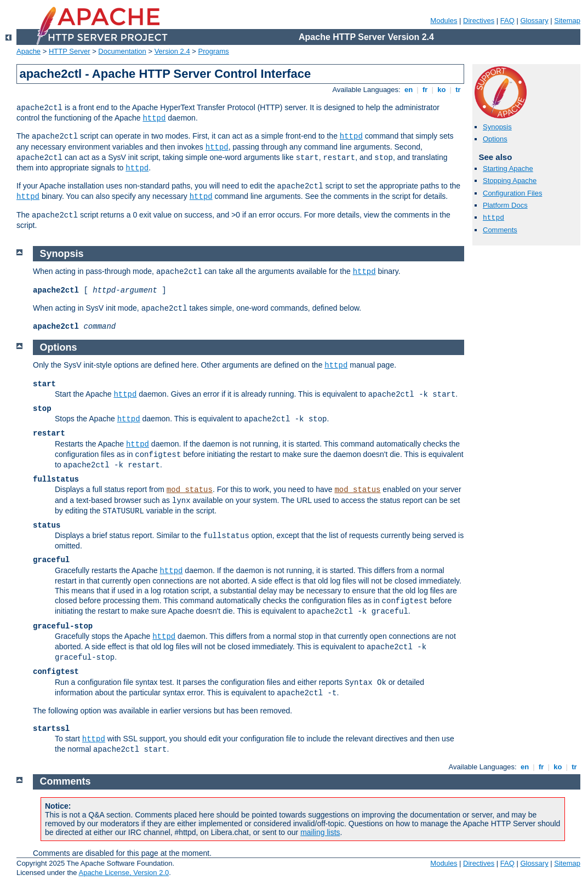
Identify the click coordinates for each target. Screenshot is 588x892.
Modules (444, 21)
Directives (479, 21)
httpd (154, 118)
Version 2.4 (172, 51)
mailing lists (320, 832)
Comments (500, 230)
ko (442, 90)
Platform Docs (505, 205)
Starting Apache (508, 168)
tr (458, 90)
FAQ (507, 21)
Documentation (122, 51)
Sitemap (567, 21)
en (408, 90)
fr (425, 90)
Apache (28, 51)
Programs (214, 51)
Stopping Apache (510, 181)
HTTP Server (70, 51)
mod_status (190, 490)
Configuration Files (512, 193)
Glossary (534, 21)
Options (495, 139)
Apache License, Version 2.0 (124, 873)
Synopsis (497, 127)
